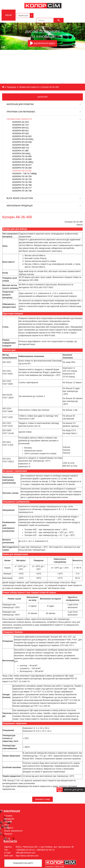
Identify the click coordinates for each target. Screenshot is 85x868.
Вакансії (8, 834)
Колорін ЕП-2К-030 (22, 142)
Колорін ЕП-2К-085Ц (23, 162)
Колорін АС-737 (20, 125)
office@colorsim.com (26, 853)
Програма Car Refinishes (21, 112)
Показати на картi (23, 863)
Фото (7, 825)
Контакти (9, 828)
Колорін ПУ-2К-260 (22, 168)
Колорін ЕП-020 (20, 133)
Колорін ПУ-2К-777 (22, 188)
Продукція (11, 87)
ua (3, 87)
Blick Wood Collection (20, 198)
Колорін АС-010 (20, 122)
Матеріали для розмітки (20, 104)
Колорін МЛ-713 (21, 148)
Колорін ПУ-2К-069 (22, 159)
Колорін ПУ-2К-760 (22, 182)
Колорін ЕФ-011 (21, 128)
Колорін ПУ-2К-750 (22, 176)
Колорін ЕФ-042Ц (21, 153)
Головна (8, 816)
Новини (8, 822)
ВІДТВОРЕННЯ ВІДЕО (43, 43)
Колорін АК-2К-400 (22, 171)
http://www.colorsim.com (27, 856)
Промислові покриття (29, 87)
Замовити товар (43, 799)
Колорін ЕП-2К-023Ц (23, 139)
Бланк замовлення (13, 831)
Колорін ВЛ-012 (20, 131)
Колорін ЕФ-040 (21, 145)
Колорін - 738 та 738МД (24, 174)
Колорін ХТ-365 (20, 151)
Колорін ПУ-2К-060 (22, 156)
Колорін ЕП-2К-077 (22, 165)
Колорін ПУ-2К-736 (22, 191)
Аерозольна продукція (20, 206)
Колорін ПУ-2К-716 (22, 179)
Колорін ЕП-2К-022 (22, 136)
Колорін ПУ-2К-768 (22, 185)
